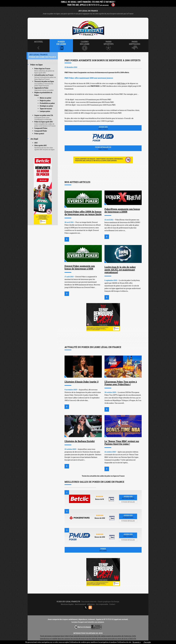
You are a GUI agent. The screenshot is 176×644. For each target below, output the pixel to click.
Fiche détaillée (128, 502)
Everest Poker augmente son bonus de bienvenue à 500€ (80, 267)
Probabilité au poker (47, 103)
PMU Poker (122, 83)
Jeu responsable (102, 604)
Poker (103, 550)
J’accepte (147, 642)
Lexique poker (45, 111)
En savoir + (137, 642)
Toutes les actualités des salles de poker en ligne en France (103, 476)
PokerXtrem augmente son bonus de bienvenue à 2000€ (122, 210)
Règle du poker (45, 101)
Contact (112, 604)
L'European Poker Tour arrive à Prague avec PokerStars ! (121, 383)
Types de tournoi (46, 109)
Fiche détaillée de (103, 148)
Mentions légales (67, 604)
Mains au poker (46, 98)
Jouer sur (103, 128)
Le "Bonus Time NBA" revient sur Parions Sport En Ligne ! (122, 442)
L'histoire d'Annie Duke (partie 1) (82, 382)
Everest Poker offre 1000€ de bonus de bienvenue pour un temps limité (83, 213)
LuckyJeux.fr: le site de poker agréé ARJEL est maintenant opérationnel (120, 270)
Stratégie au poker (46, 106)
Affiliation (91, 604)
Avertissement (80, 604)
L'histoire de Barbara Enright (80, 441)
